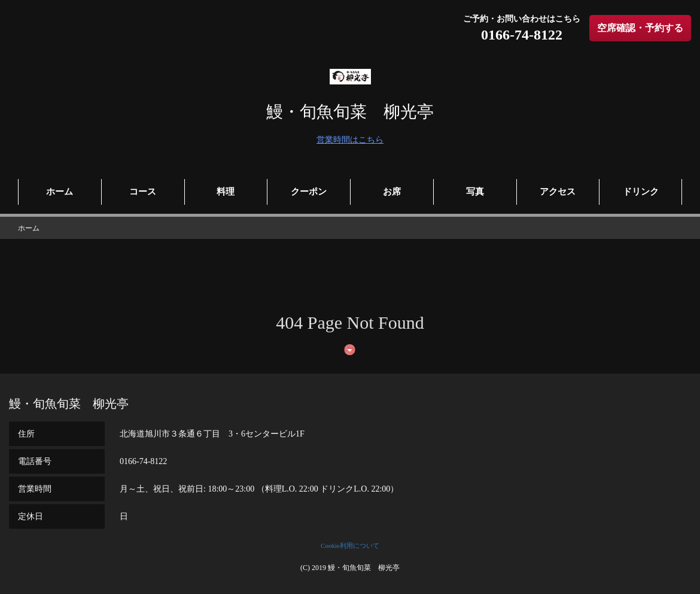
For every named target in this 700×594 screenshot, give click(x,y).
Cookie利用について (350, 545)
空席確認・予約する (640, 28)
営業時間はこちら (350, 140)
